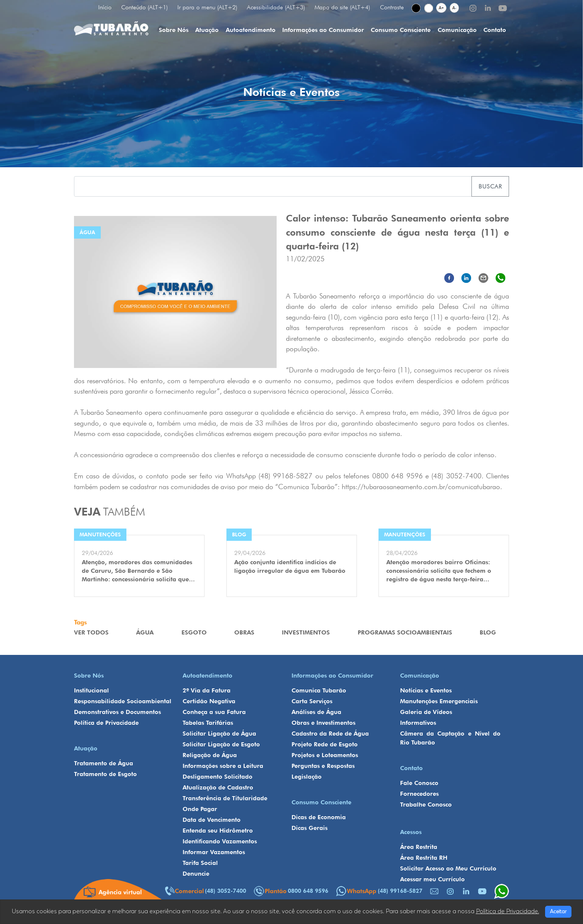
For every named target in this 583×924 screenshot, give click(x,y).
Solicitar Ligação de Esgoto (221, 744)
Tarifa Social (200, 863)
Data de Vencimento (212, 820)
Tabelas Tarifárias (208, 723)
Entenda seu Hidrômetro (218, 831)
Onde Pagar (200, 809)
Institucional (91, 690)
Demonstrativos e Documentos (117, 712)
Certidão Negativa (209, 701)
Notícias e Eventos (426, 690)
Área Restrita (419, 847)
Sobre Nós (174, 30)
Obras (244, 632)
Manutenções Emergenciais (439, 701)
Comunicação (457, 30)
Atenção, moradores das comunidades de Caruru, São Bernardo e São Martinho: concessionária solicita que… (138, 571)
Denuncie (196, 874)
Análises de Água (316, 712)
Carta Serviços (312, 701)
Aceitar (558, 912)
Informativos (418, 723)
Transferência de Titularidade (225, 798)
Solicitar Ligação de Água (219, 734)
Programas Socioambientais (405, 632)
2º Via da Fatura (207, 690)
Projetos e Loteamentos (325, 755)
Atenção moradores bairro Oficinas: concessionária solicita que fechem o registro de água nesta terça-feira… (439, 571)
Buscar (490, 186)
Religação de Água (210, 755)
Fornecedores (419, 794)
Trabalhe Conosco (426, 805)
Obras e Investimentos (323, 723)
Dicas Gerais (310, 828)
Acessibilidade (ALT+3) (276, 7)
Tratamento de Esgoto (105, 774)
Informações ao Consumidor (323, 30)
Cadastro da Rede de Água (330, 734)
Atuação (207, 30)
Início (105, 7)
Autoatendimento (251, 30)
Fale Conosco (419, 783)
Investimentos (306, 632)
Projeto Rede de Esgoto (325, 744)
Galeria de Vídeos (426, 712)
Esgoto (194, 632)
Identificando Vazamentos (220, 841)
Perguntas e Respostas (323, 766)
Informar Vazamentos (214, 852)
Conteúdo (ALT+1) (144, 7)
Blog (488, 632)
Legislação (307, 777)
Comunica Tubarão (319, 690)
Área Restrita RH (424, 858)
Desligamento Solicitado (218, 777)
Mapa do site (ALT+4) (342, 7)
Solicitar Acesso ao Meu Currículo (448, 868)
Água (145, 632)
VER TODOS (91, 632)
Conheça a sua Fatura (214, 712)
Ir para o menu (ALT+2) (207, 7)
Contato (495, 30)
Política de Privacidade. (508, 911)
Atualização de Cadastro (218, 787)
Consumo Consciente (401, 30)
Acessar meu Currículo (432, 879)
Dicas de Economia (319, 817)
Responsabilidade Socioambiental (123, 701)
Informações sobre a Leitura (223, 766)
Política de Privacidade (106, 723)
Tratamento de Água (104, 763)
